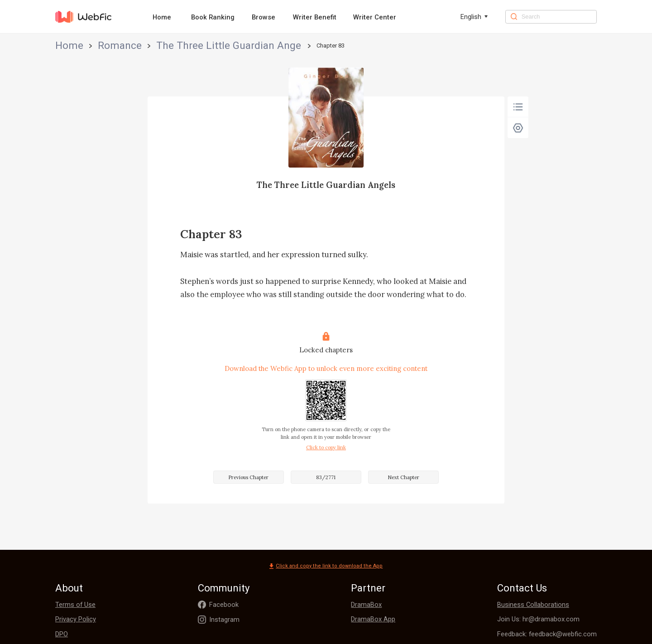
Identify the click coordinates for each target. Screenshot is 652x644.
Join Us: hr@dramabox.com (538, 619)
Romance (93, 46)
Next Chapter (403, 477)
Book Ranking (213, 17)
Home (162, 17)
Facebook (224, 605)
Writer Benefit (315, 17)
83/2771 (326, 477)
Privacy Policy (76, 619)
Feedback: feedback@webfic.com (547, 634)
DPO (62, 634)
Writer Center (375, 17)
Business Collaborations (533, 605)
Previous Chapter (248, 477)
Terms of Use (75, 605)
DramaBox (366, 605)
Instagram (224, 620)
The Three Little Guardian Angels (158, 46)
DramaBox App (373, 619)
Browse (264, 17)
